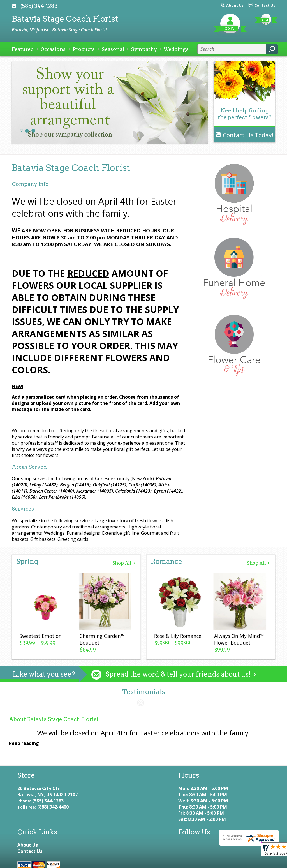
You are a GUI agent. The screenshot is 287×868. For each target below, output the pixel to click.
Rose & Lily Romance (177, 636)
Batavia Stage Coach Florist (65, 19)
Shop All (124, 563)
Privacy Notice (71, 861)
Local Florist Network (119, 861)
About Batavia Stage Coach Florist (54, 719)
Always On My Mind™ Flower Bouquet (238, 640)
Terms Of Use (31, 861)
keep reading (24, 743)
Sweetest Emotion (40, 636)
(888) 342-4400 (53, 813)
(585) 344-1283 (39, 6)
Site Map (160, 861)
